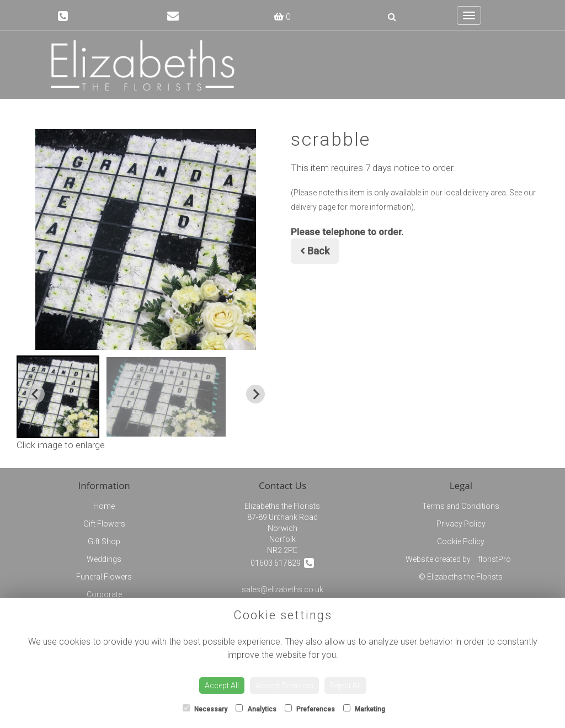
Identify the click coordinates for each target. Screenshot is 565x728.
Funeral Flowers (104, 577)
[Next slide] (255, 394)
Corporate (104, 594)
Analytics (256, 709)
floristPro (494, 559)
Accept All (222, 686)
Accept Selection (284, 686)
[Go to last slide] (35, 394)
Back (315, 251)
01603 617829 (282, 563)
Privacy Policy (461, 524)
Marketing (364, 709)
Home (104, 506)
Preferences (310, 709)
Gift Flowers (104, 524)
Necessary (205, 709)
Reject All (345, 686)
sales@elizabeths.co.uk (282, 589)
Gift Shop (104, 541)
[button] (58, 397)
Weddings (104, 559)
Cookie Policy (461, 541)
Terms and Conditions (461, 506)
